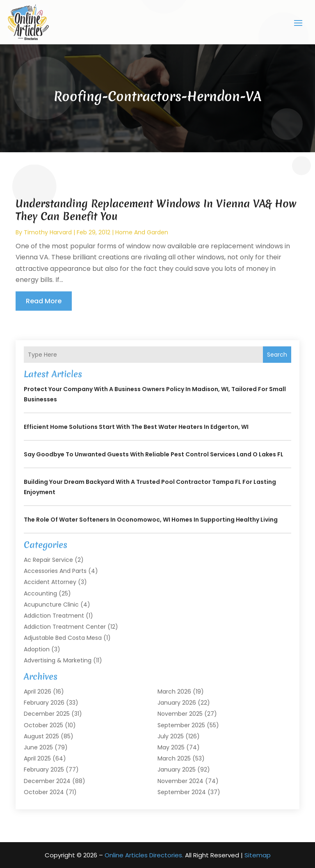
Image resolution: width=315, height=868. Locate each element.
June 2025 (38, 747)
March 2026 (174, 692)
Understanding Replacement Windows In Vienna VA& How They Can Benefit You (156, 210)
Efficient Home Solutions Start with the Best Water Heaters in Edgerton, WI (136, 427)
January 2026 (177, 703)
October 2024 (44, 792)
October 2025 (43, 725)
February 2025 (44, 770)
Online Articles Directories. (144, 855)
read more (44, 301)
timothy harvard (48, 232)
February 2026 (44, 703)
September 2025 (181, 725)
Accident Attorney (50, 582)
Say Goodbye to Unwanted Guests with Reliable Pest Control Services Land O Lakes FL (154, 454)
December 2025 (47, 714)
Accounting (40, 593)
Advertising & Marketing (58, 660)
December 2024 (47, 781)
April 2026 (38, 692)
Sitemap (258, 855)
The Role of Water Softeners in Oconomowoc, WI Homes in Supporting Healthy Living (151, 520)
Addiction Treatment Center (65, 627)
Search (277, 354)
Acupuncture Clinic (51, 604)
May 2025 (171, 747)
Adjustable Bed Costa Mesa (63, 638)
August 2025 (41, 736)
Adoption (37, 649)
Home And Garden (142, 232)
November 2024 (180, 781)
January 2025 (177, 770)
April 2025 (37, 758)
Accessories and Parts (55, 571)
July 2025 (171, 736)
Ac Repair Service (48, 560)
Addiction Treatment (54, 616)
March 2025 (174, 758)
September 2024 (182, 792)
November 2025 (180, 714)
